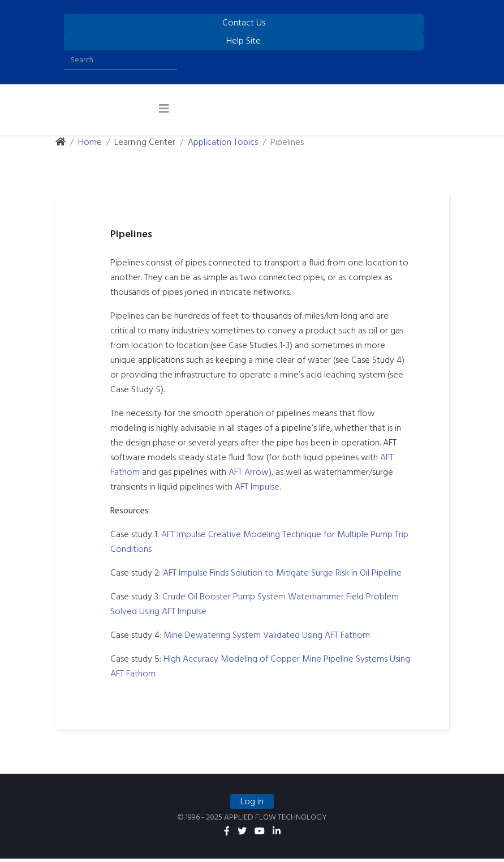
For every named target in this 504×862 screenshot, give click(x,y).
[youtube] (260, 835)
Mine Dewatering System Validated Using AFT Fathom (270, 636)
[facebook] (227, 835)
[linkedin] (277, 835)
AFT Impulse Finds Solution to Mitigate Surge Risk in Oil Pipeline (286, 573)
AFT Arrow (252, 473)
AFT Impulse (260, 487)
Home (90, 143)
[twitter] (242, 835)
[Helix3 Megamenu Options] (164, 110)
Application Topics (223, 143)
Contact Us (244, 23)
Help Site (244, 41)
